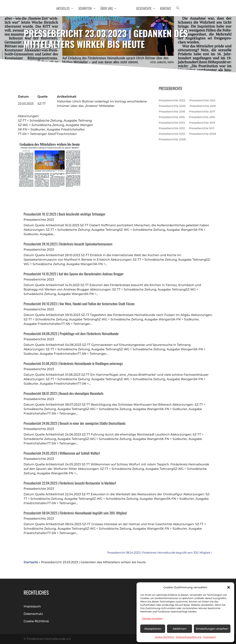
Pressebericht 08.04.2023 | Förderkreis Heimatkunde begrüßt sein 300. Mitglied (75, 513)
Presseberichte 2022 (172, 100)
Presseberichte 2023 (39, 220)
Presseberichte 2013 (202, 123)
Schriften (86, 9)
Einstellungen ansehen (212, 629)
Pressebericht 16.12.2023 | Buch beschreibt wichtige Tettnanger (64, 214)
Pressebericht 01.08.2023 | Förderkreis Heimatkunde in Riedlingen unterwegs (73, 363)
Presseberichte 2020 (172, 106)
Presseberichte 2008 (172, 139)
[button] (229, 587)
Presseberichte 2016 (172, 117)
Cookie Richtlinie (36, 621)
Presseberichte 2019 (203, 106)
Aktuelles (64, 9)
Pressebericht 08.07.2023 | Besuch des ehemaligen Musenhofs (63, 393)
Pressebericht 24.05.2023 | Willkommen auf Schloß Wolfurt (62, 453)
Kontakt (164, 9)
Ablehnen (179, 629)
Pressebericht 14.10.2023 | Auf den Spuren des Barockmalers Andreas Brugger (74, 274)
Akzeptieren (153, 629)
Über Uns (108, 9)
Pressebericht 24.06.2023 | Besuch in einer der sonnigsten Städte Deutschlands (75, 423)
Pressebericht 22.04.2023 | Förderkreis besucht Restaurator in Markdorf (70, 483)
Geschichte (142, 9)
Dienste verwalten (152, 618)
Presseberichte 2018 (172, 111)
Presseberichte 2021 (202, 100)
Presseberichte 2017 (202, 111)
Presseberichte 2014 (172, 123)
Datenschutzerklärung (189, 637)
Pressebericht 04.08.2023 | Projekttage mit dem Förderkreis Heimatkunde (71, 333)
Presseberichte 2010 (172, 134)
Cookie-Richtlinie (164, 637)
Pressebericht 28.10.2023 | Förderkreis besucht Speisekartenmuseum (68, 244)
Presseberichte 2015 (202, 117)
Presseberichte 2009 (203, 134)
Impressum (210, 637)
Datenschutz (33, 614)
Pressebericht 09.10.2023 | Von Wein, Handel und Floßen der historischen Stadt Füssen (79, 304)
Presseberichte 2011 (202, 128)
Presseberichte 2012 (172, 128)
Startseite (31, 562)
